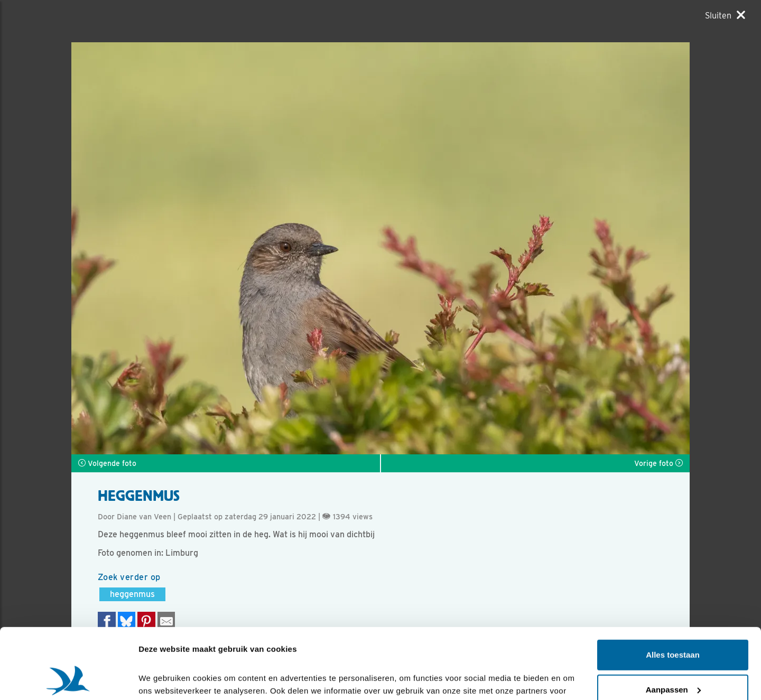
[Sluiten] (725, 15)
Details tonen (164, 679)
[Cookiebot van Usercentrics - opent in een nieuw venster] (68, 679)
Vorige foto (658, 463)
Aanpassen (673, 623)
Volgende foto (107, 463)
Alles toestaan (673, 589)
